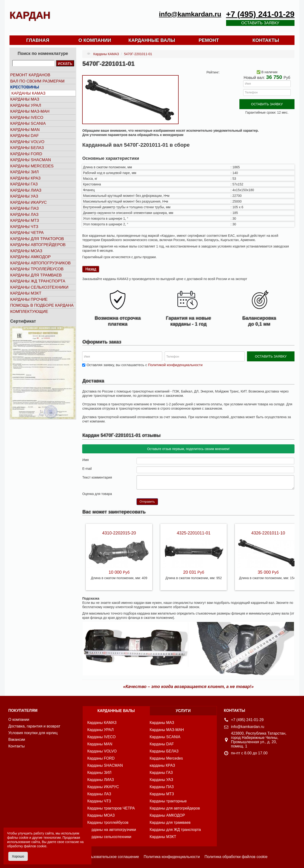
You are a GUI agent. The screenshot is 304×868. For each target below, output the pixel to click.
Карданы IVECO (27, 118)
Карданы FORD (26, 154)
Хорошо (18, 856)
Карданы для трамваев (36, 275)
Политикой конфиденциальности (175, 365)
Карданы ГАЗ (24, 184)
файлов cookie (35, 846)
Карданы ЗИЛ (24, 172)
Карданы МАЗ (25, 99)
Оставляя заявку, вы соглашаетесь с (144, 365)
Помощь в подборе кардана (42, 305)
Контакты (17, 746)
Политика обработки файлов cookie (236, 857)
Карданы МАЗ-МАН (30, 111)
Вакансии (17, 739)
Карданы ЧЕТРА (27, 233)
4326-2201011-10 (268, 533)
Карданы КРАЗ (25, 178)
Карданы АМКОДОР (30, 257)
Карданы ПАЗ (24, 208)
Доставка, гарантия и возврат (34, 726)
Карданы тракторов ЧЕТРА (111, 808)
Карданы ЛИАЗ (26, 190)
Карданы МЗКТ (26, 293)
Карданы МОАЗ (26, 251)
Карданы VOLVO (27, 142)
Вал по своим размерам (37, 81)
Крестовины (25, 87)
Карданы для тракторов (37, 239)
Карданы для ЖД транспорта (175, 830)
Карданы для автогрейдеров (175, 808)
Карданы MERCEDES (32, 166)
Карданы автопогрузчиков (40, 263)
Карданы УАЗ (24, 196)
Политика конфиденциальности (172, 857)
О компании (19, 720)
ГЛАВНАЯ (38, 40)
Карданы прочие (29, 299)
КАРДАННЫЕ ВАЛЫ (152, 40)
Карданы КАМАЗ (28, 93)
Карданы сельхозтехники (39, 287)
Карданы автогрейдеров (38, 245)
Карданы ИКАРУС (28, 202)
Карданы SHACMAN (31, 160)
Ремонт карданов (30, 75)
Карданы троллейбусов (37, 269)
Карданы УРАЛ (26, 105)
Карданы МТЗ (25, 221)
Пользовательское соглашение (112, 857)
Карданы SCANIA (28, 124)
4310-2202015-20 (119, 533)
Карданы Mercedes (166, 758)
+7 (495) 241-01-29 (260, 14)
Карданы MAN (25, 130)
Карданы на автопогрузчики (112, 830)
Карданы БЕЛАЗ (27, 148)
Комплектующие (29, 312)
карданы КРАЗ (162, 765)
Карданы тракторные (168, 801)
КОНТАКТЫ (266, 40)
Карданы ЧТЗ (24, 227)
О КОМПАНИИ (95, 40)
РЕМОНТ (209, 40)
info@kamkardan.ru (190, 14)
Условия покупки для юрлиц (33, 733)
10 (158, 493)
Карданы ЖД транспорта (38, 281)
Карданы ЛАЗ (24, 215)
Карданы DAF (24, 136)
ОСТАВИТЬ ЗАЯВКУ (267, 104)
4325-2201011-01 (194, 533)
